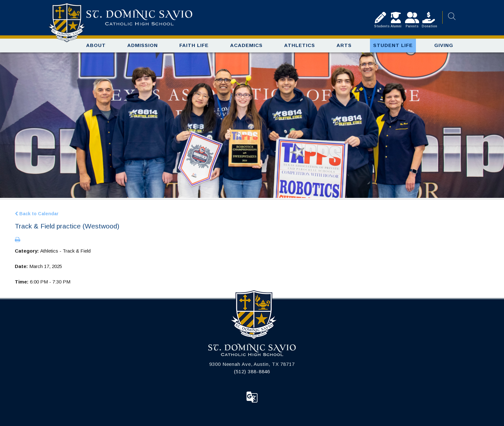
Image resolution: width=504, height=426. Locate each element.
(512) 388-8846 (252, 371)
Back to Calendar (37, 214)
